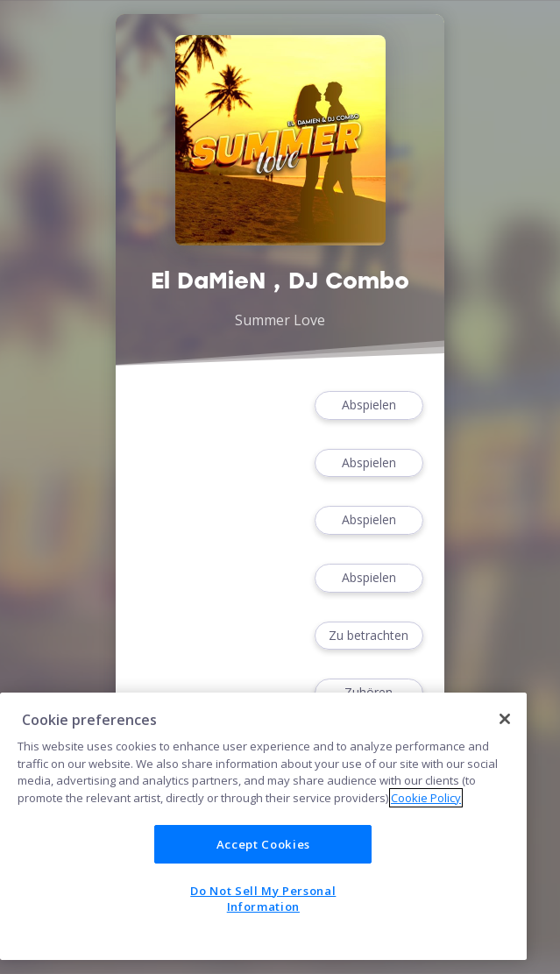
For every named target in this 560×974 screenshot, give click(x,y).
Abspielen (369, 405)
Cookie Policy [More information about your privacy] (426, 798)
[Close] (505, 719)
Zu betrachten (369, 636)
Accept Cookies (263, 844)
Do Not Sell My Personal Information (263, 899)
